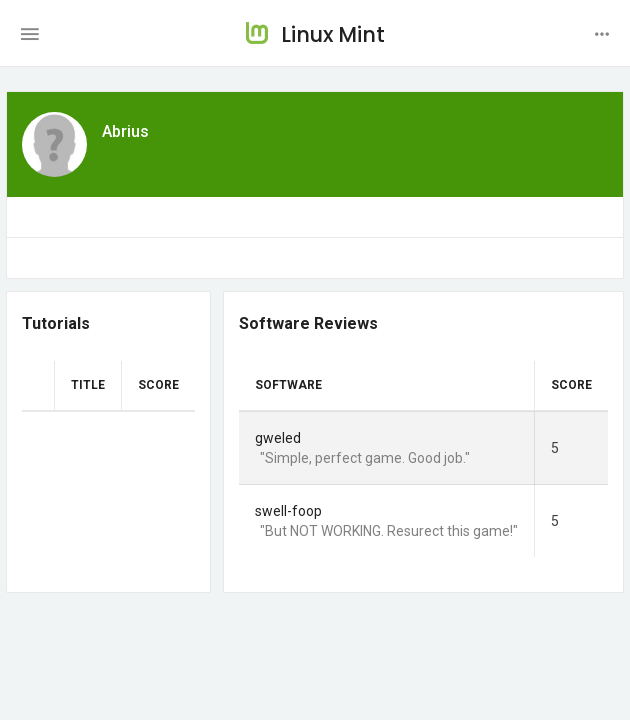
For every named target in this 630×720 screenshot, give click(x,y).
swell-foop (288, 511)
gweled (278, 438)
